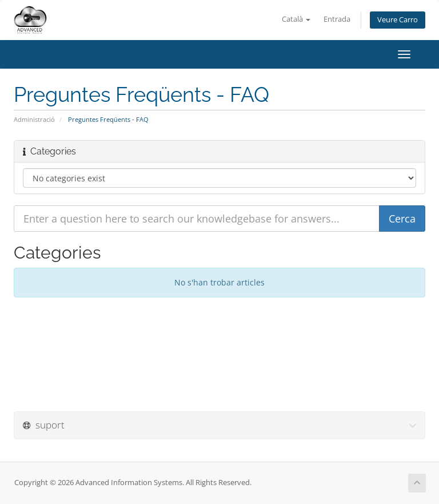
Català (296, 19)
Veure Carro (398, 20)
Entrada (337, 19)
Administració (34, 119)
